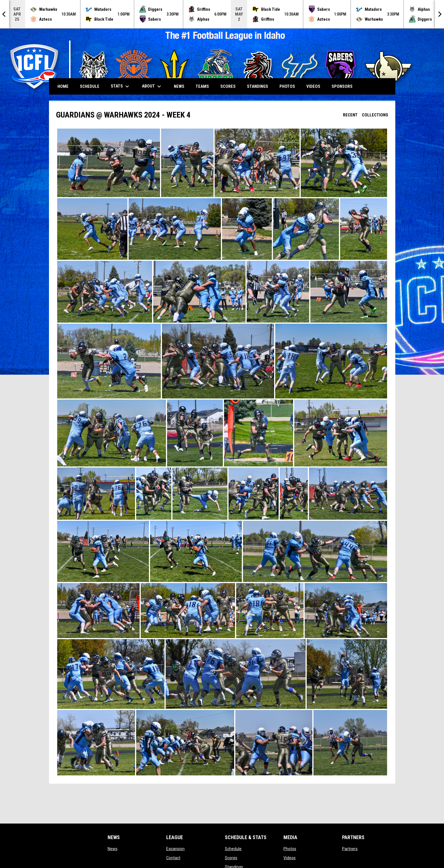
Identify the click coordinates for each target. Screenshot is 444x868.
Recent (350, 115)
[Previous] (5, 14)
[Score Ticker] (222, 14)
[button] (109, 163)
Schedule (233, 849)
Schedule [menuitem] (90, 86)
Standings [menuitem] (258, 86)
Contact (173, 858)
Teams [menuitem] (202, 86)
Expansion (175, 849)
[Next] (439, 14)
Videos (290, 858)
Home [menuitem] (63, 86)
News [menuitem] (179, 86)
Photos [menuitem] (287, 86)
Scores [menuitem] (228, 86)
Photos (290, 849)
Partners (350, 849)
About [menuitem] (152, 86)
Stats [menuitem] (121, 86)
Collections (375, 115)
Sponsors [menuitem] (342, 86)
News (113, 849)
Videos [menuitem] (313, 86)
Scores (231, 858)
